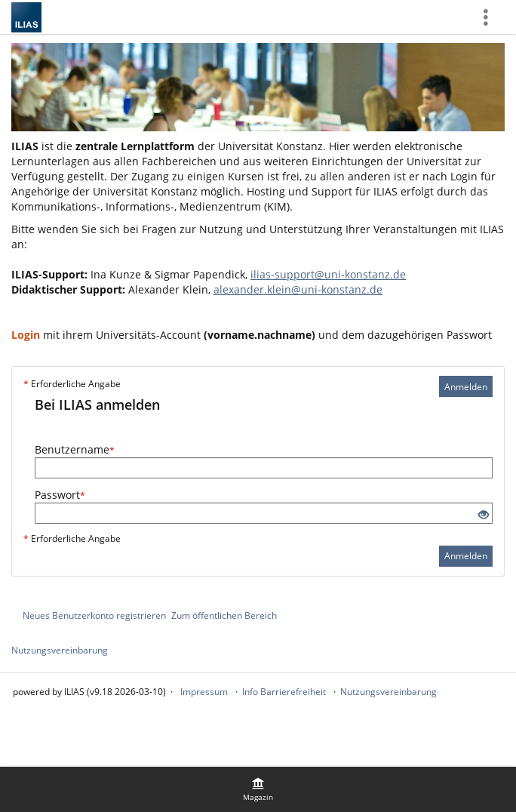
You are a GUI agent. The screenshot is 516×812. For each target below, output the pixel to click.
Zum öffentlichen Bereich (224, 615)
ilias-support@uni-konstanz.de (328, 274)
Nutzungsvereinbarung (60, 650)
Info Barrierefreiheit (284, 692)
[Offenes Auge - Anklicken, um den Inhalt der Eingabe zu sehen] (484, 515)
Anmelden (466, 387)
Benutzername (75, 449)
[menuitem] (258, 789)
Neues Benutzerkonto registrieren (94, 615)
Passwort (60, 495)
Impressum (204, 692)
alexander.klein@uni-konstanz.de (298, 289)
